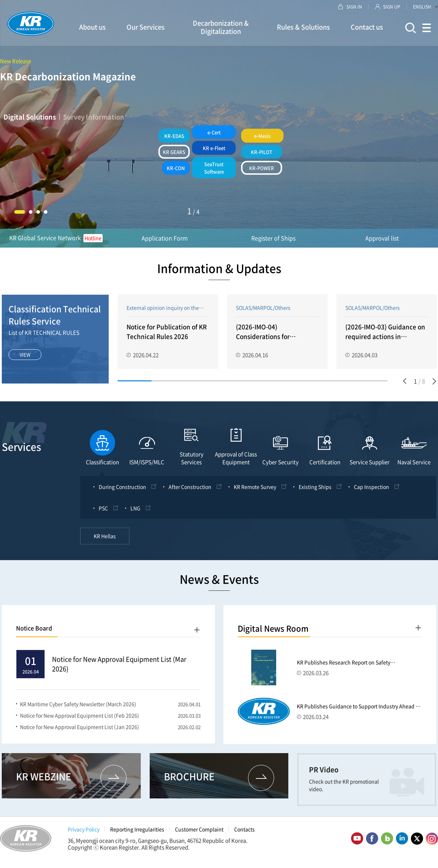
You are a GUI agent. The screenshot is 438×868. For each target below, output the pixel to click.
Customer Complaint (199, 833)
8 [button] (370, 382)
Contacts (244, 833)
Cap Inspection (372, 491)
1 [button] (20, 212)
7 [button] (337, 382)
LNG (135, 512)
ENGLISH (426, 7)
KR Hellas (105, 540)
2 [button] (31, 212)
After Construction (190, 491)
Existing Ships (315, 491)
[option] (168, 332)
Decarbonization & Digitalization (221, 27)
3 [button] (38, 212)
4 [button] (46, 212)
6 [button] (303, 382)
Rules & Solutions (303, 27)
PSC (103, 512)
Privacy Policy (84, 833)
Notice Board (34, 632)
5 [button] (270, 382)
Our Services (146, 27)
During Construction (122, 491)
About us (92, 27)
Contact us (367, 27)
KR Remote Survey (255, 491)
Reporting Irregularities (137, 833)
